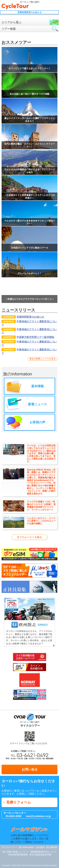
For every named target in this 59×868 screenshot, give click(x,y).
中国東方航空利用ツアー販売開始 (28, 337)
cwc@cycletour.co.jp (38, 816)
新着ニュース (37, 404)
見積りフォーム (19, 802)
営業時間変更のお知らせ (23, 317)
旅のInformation (26, 847)
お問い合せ (49, 6)
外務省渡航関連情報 (18, 855)
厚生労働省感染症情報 (40, 855)
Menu (55, 6)
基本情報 (37, 386)
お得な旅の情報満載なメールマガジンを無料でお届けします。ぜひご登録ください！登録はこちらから (30, 835)
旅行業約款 (52, 847)
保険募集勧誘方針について (44, 852)
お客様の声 (37, 422)
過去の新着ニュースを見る (42, 359)
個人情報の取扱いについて (16, 852)
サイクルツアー (9, 847)
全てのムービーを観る (30, 537)
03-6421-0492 (14, 816)
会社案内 (40, 847)
